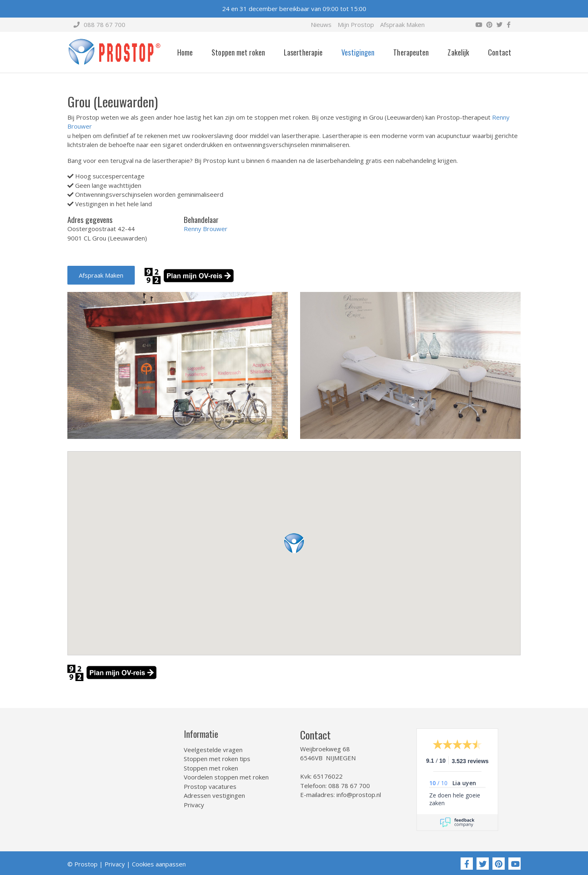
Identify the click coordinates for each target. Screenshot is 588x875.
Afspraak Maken (402, 24)
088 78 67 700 (99, 24)
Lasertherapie (303, 52)
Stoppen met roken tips (217, 759)
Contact (500, 52)
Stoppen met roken (238, 52)
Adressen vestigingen (214, 795)
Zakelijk (458, 52)
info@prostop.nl (359, 795)
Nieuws (321, 24)
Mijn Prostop (356, 24)
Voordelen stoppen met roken (226, 777)
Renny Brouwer (206, 229)
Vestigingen (358, 52)
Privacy (194, 805)
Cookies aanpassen (159, 864)
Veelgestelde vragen (213, 750)
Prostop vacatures (210, 786)
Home (185, 52)
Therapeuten (411, 52)
